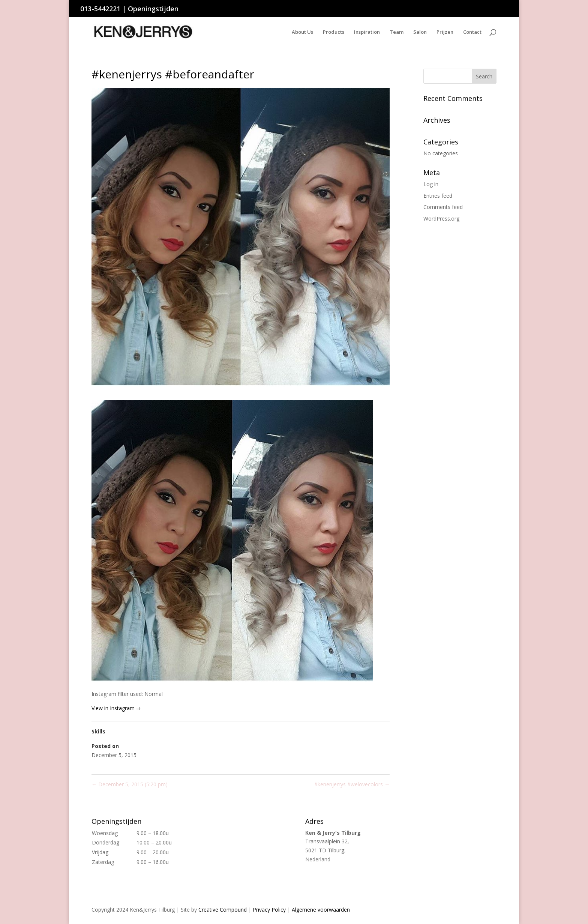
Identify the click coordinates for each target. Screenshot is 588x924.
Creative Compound (223, 910)
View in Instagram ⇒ (116, 708)
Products (334, 32)
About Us (302, 32)
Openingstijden (153, 9)
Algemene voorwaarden (321, 910)
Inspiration (367, 32)
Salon (420, 32)
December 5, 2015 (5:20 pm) (130, 784)
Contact (472, 32)
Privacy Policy (269, 910)
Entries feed (438, 196)
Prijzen (445, 32)
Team (397, 32)
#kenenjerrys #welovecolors (352, 784)
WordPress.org (441, 219)
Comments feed (443, 207)
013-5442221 (100, 9)
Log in (431, 184)
